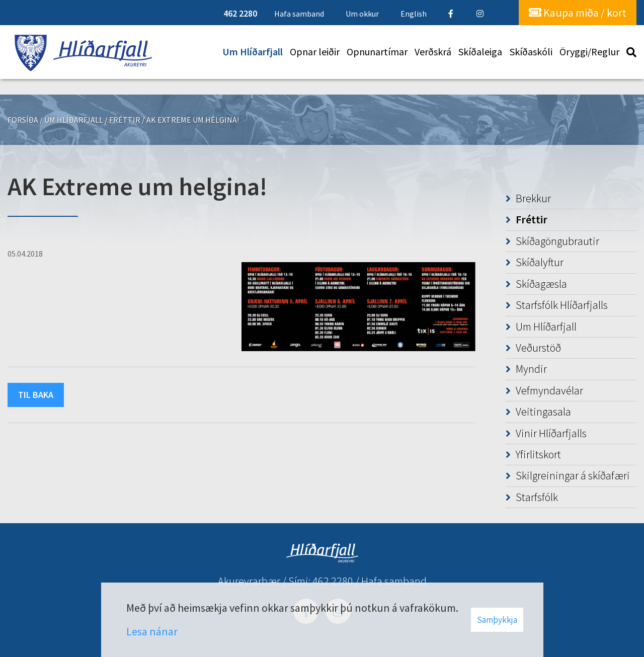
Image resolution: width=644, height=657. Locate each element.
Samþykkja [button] (497, 620)
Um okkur (362, 14)
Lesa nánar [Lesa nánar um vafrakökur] (152, 631)
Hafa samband (394, 581)
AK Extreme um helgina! (193, 120)
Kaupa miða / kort (578, 13)
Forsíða (23, 120)
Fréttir (125, 120)
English (414, 14)
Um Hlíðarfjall (74, 120)
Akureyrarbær (249, 581)
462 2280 (333, 581)
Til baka (36, 395)
